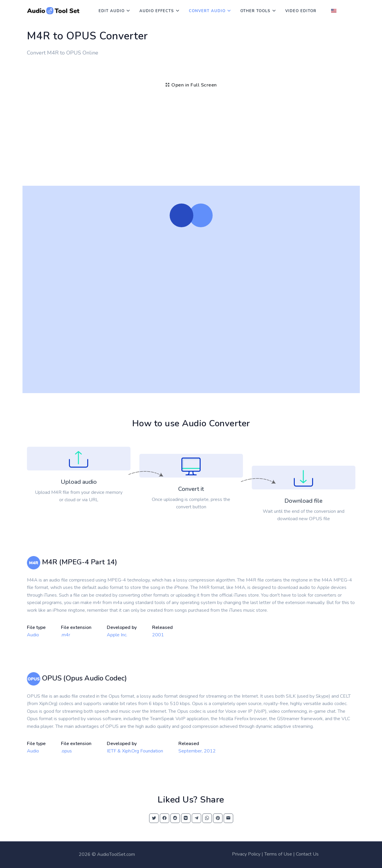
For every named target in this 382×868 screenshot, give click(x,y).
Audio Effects (157, 11)
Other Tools (255, 11)
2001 (158, 635)
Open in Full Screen (191, 85)
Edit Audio (112, 11)
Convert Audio (207, 11)
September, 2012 (197, 751)
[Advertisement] (191, 141)
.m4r (66, 635)
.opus (66, 751)
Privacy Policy (246, 854)
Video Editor (301, 11)
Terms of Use (278, 854)
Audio (33, 635)
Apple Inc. (117, 635)
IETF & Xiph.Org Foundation (135, 751)
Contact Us (307, 854)
